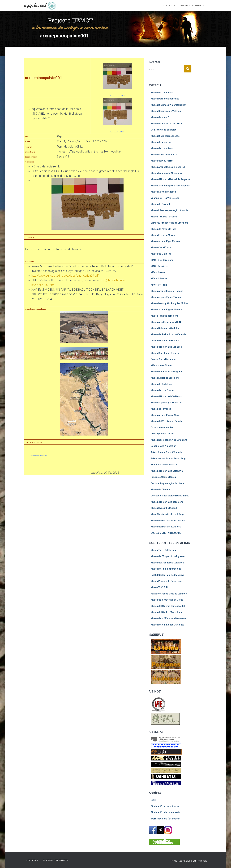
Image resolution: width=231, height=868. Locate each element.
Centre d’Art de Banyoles (164, 130)
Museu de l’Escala (160, 490)
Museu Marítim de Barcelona (166, 569)
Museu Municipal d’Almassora (167, 173)
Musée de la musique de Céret (167, 600)
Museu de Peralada (161, 204)
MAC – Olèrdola (159, 285)
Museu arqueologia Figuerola (167, 403)
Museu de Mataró (160, 117)
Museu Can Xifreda (161, 247)
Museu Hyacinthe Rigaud (164, 508)
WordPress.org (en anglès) (165, 819)
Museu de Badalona (161, 384)
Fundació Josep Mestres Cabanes (169, 594)
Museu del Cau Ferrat (162, 161)
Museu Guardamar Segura (165, 353)
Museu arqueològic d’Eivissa (166, 297)
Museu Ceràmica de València (166, 111)
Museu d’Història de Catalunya (167, 471)
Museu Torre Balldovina (163, 550)
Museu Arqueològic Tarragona (167, 291)
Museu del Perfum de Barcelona (168, 521)
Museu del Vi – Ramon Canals (166, 421)
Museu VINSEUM (159, 587)
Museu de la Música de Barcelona (169, 618)
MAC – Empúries (159, 266)
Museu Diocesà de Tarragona (166, 372)
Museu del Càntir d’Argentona (166, 612)
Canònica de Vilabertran (163, 446)
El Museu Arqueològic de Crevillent (169, 223)
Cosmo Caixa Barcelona (163, 359)
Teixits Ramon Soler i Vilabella (167, 452)
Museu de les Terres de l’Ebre (166, 124)
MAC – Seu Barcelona (162, 260)
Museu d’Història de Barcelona (167, 502)
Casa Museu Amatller (162, 427)
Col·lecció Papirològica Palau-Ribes (170, 496)
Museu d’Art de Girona (162, 390)
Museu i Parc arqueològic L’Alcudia (169, 210)
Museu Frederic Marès (163, 235)
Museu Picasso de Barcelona (166, 581)
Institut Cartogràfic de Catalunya (168, 575)
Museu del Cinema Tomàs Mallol (168, 606)
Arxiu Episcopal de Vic (163, 434)
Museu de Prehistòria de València (169, 334)
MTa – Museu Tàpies (161, 365)
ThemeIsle (202, 861)
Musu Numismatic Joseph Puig (167, 514)
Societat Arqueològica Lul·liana (167, 483)
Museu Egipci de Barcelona (165, 378)
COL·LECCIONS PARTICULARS (166, 533)
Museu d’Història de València (166, 396)
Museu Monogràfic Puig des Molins (169, 303)
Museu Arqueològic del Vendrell (168, 167)
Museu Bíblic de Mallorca (164, 155)
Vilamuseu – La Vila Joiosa (165, 198)
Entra (154, 800)
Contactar (169, 6)
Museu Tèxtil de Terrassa (164, 217)
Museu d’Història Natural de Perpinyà (170, 179)
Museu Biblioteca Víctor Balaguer (168, 105)
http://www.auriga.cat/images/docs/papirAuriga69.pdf (65, 276)
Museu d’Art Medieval (162, 148)
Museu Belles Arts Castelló (165, 328)
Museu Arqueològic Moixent (166, 241)
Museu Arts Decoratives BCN (166, 322)
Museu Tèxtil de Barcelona (165, 316)
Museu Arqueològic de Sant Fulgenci (170, 186)
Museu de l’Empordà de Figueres (168, 556)
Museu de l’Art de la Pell (163, 229)
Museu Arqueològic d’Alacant (166, 310)
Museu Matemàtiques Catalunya (167, 625)
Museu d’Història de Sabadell (166, 347)
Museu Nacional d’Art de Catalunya (169, 440)
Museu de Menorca (161, 142)
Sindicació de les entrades (165, 806)
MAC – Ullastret (159, 279)
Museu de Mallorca (161, 254)
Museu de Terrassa (161, 409)
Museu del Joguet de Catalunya (167, 563)
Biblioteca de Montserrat (164, 465)
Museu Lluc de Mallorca (163, 192)
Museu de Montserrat (162, 93)
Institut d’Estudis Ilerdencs (165, 341)
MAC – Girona (158, 272)
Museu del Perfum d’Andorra (166, 527)
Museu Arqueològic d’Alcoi (165, 415)
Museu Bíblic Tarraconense (165, 136)
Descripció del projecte (192, 6)
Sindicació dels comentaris (165, 812)
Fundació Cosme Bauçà (163, 477)
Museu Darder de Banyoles (165, 99)
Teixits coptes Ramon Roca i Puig (168, 459)
